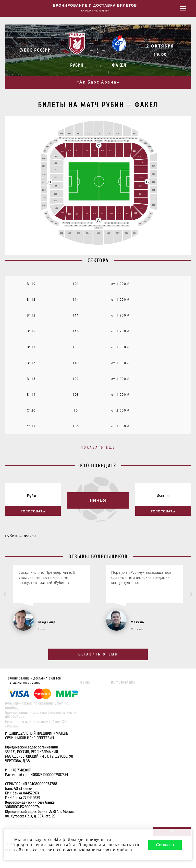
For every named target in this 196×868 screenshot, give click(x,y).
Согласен (164, 840)
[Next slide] (191, 595)
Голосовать (33, 511)
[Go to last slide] (5, 595)
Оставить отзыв (98, 655)
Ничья (98, 501)
